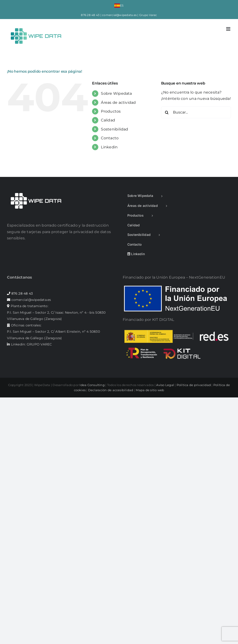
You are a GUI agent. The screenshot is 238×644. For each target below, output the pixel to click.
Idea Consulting (92, 385)
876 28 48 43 (90, 15)
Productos (111, 111)
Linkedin (109, 147)
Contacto (110, 138)
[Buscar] (167, 112)
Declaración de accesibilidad (111, 390)
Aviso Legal (165, 385)
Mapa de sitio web (150, 390)
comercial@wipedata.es (119, 15)
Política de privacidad (194, 385)
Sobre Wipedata (116, 93)
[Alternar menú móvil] (229, 29)
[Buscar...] (196, 112)
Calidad (108, 120)
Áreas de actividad (118, 102)
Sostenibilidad (114, 129)
